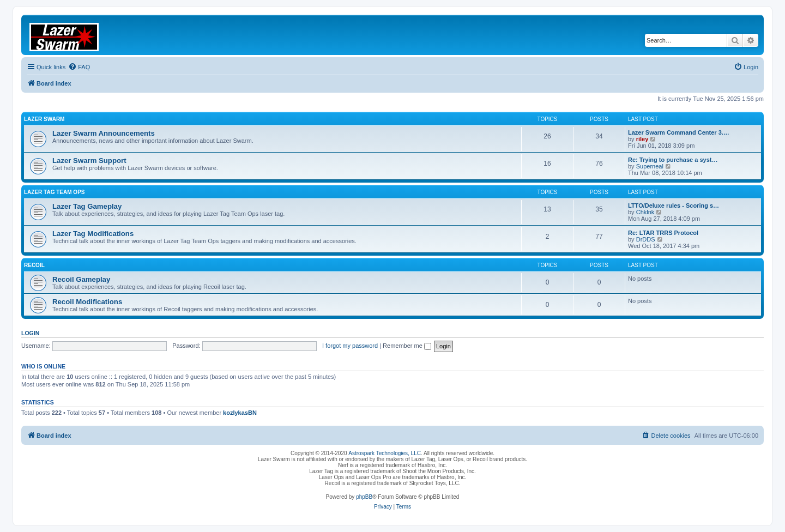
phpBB (364, 497)
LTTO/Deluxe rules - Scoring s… (674, 205)
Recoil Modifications (87, 302)
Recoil (34, 265)
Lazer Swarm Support (89, 161)
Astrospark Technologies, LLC (385, 453)
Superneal (650, 166)
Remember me (407, 346)
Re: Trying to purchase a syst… (673, 160)
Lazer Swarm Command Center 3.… (679, 132)
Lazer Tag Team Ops (54, 192)
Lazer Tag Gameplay (87, 206)
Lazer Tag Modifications (93, 234)
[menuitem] (79, 67)
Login (30, 333)
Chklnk (645, 212)
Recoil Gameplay (81, 279)
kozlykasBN (240, 413)
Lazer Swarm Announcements (104, 133)
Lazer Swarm (44, 119)
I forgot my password (350, 346)
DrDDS (646, 239)
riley (642, 139)
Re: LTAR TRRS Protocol (663, 233)
